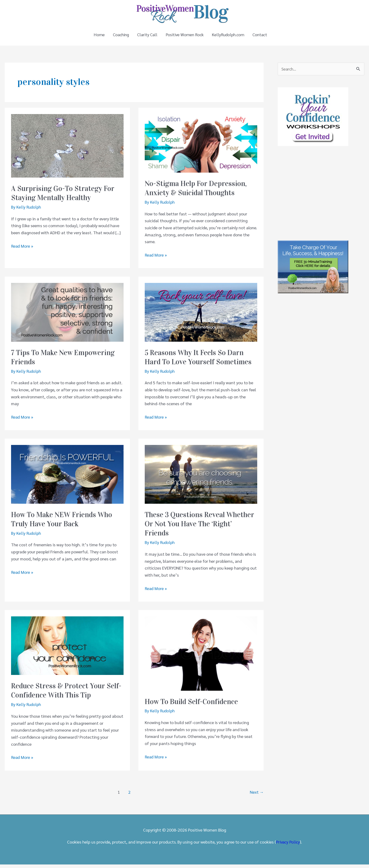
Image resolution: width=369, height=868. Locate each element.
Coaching (119, 36)
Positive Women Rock (185, 36)
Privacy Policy (288, 845)
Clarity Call (146, 36)
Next (257, 795)
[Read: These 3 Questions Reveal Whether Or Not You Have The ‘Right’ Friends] (201, 477)
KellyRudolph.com (229, 36)
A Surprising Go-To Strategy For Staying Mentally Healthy (64, 197)
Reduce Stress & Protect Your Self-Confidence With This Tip (60, 694)
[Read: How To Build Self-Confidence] (201, 656)
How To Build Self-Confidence (194, 705)
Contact (262, 36)
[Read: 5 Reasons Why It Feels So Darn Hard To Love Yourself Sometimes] (201, 315)
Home (97, 36)
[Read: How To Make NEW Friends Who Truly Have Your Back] (67, 477)
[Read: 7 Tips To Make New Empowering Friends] (67, 315)
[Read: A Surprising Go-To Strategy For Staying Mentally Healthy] (67, 149)
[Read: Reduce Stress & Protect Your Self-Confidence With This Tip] (67, 648)
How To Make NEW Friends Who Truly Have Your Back (64, 523)
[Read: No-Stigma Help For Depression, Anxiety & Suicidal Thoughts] (201, 146)
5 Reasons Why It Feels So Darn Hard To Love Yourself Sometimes (200, 361)
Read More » (22, 250)
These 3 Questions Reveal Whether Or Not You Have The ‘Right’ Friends (201, 527)
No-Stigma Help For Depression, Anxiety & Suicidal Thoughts (197, 192)
